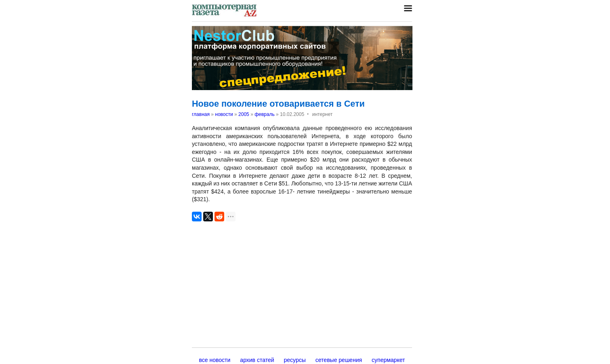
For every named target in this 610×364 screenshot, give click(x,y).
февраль (265, 114)
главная (201, 114)
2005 (244, 114)
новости (224, 114)
